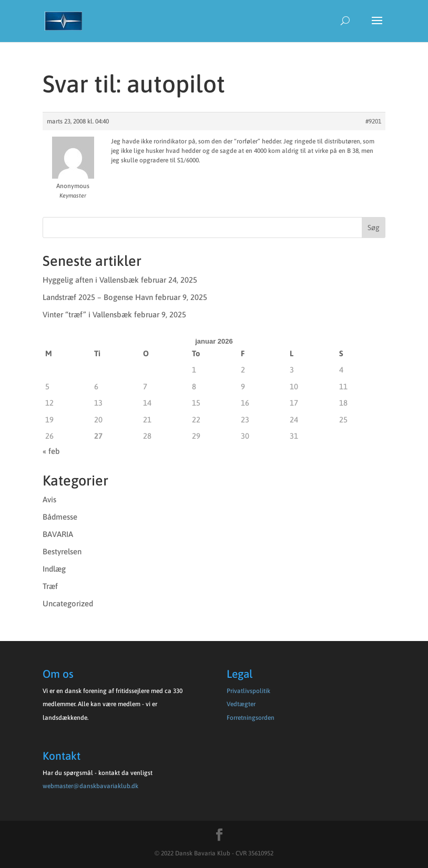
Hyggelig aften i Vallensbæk (91, 280)
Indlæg (54, 569)
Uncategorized (68, 603)
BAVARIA (58, 534)
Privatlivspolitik (248, 691)
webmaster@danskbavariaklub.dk (90, 786)
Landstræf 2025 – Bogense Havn (98, 297)
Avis (49, 499)
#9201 (373, 121)
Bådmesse (60, 517)
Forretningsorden (251, 718)
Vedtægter (241, 704)
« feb (51, 451)
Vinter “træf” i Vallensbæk (87, 314)
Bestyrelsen (62, 551)
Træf (50, 586)
